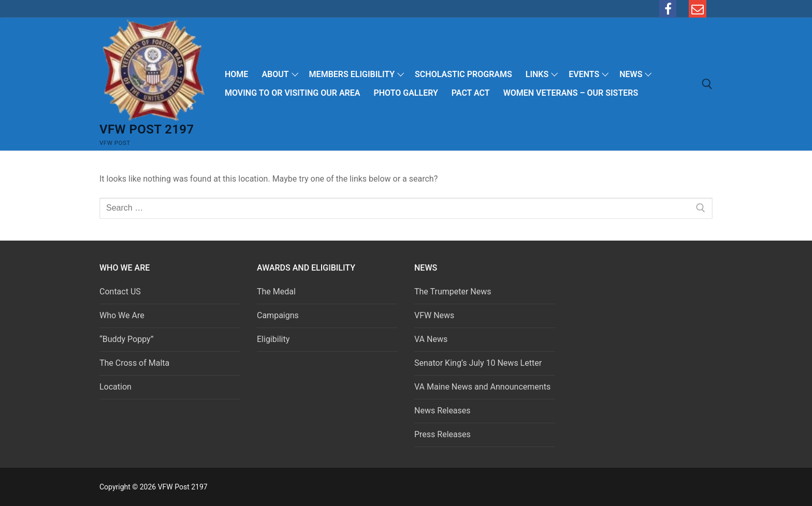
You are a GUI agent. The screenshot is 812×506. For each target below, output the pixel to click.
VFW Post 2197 (147, 129)
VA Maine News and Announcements (482, 387)
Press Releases (443, 434)
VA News (431, 339)
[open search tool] (707, 84)
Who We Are (122, 315)
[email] (698, 9)
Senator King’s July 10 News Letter (478, 363)
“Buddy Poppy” (126, 339)
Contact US (120, 292)
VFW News (434, 315)
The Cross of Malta (134, 363)
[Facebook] (668, 9)
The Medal (276, 292)
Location (115, 387)
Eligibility (273, 339)
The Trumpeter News (453, 292)
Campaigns (279, 315)
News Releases (443, 411)
